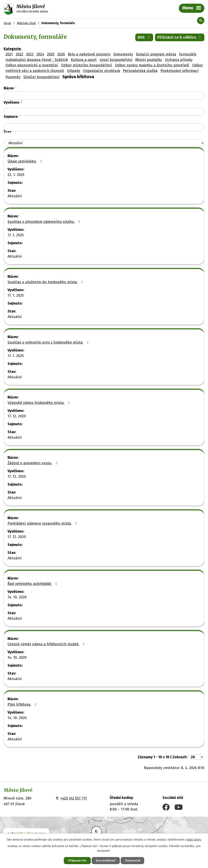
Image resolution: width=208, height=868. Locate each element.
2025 (51, 54)
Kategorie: (12, 49)
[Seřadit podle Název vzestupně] (16, 86)
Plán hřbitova (23, 704)
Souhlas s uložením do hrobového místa (46, 282)
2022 (19, 54)
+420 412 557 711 (73, 798)
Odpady (74, 71)
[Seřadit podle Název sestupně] (16, 88)
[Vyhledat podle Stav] (104, 143)
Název (9, 88)
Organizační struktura (102, 71)
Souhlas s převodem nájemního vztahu (45, 222)
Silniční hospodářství (41, 77)
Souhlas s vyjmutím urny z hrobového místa (49, 342)
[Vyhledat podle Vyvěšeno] (104, 112)
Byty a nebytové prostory (89, 54)
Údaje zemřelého (26, 161)
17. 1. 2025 (16, 235)
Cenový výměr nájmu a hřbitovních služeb (47, 644)
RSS (144, 37)
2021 (9, 54)
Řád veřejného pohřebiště (33, 584)
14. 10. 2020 (17, 597)
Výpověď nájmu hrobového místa (39, 403)
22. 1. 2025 (16, 175)
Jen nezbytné (106, 860)
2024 (40, 54)
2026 (61, 54)
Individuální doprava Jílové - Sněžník (37, 60)
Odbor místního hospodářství (87, 65)
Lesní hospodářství (116, 60)
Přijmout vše (77, 860)
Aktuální (15, 196)
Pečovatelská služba (140, 71)
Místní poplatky (149, 60)
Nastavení (132, 860)
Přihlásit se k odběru (180, 37)
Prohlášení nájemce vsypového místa (43, 523)
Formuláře (188, 54)
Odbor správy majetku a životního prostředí (152, 65)
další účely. (194, 840)
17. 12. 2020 (17, 416)
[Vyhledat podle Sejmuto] (104, 127)
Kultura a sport (84, 60)
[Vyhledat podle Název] (104, 96)
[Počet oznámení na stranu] (196, 757)
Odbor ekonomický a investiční (32, 65)
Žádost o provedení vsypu (33, 463)
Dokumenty (123, 54)
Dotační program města (156, 54)
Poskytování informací (180, 71)
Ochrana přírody (179, 60)
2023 (30, 54)
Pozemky (13, 77)
